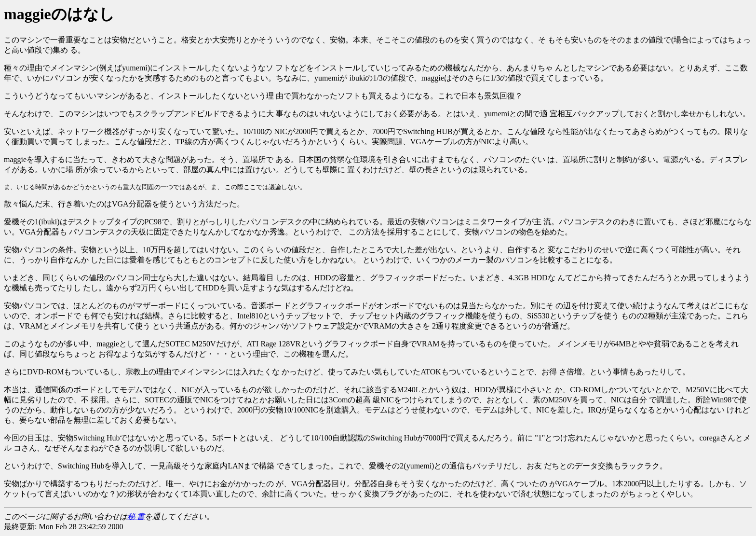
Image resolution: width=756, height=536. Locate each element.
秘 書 (136, 516)
